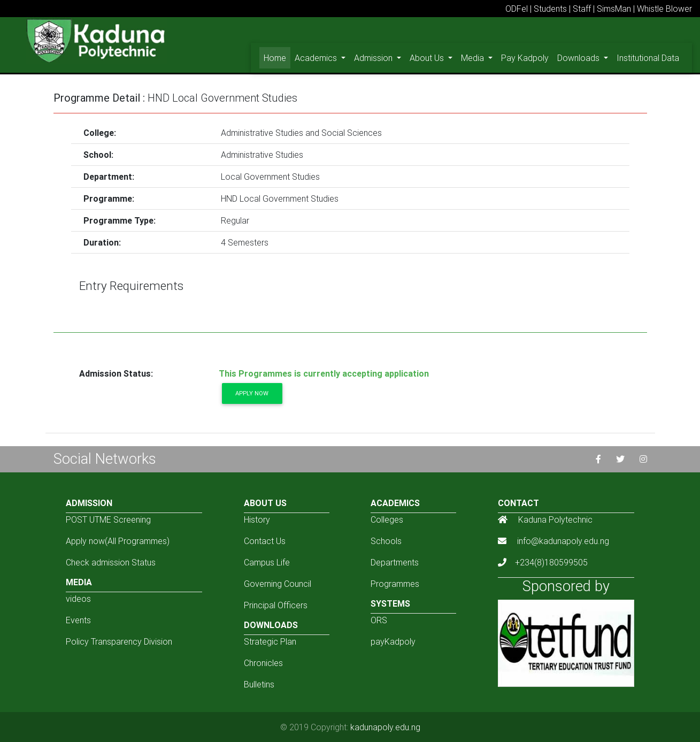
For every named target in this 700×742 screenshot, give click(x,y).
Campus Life (267, 562)
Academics (317, 58)
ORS (379, 620)
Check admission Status (111, 562)
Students (550, 9)
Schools (386, 541)
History (257, 519)
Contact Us (265, 541)
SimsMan (614, 9)
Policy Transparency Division (119, 641)
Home (277, 57)
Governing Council (278, 584)
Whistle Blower (664, 9)
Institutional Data (648, 58)
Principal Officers (276, 605)
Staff (582, 9)
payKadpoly (393, 641)
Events (78, 620)
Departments (395, 562)
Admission (374, 58)
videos (78, 599)
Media (474, 58)
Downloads (579, 58)
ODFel (517, 9)
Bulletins (259, 684)
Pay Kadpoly (525, 58)
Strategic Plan (270, 641)
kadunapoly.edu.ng (385, 727)
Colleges (387, 519)
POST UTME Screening (108, 519)
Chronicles (263, 663)
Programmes (395, 584)
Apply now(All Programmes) (118, 541)
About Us (428, 58)
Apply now (252, 393)
